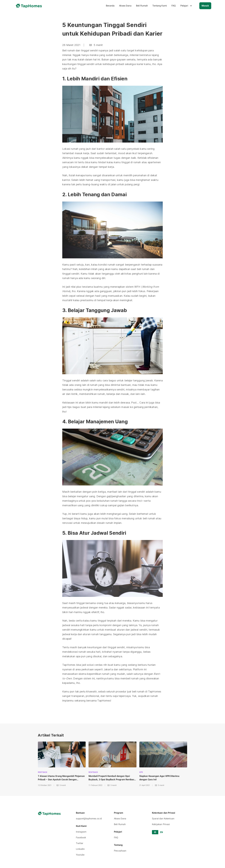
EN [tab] (161, 832)
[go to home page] (30, 6)
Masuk (205, 6)
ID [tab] (155, 832)
